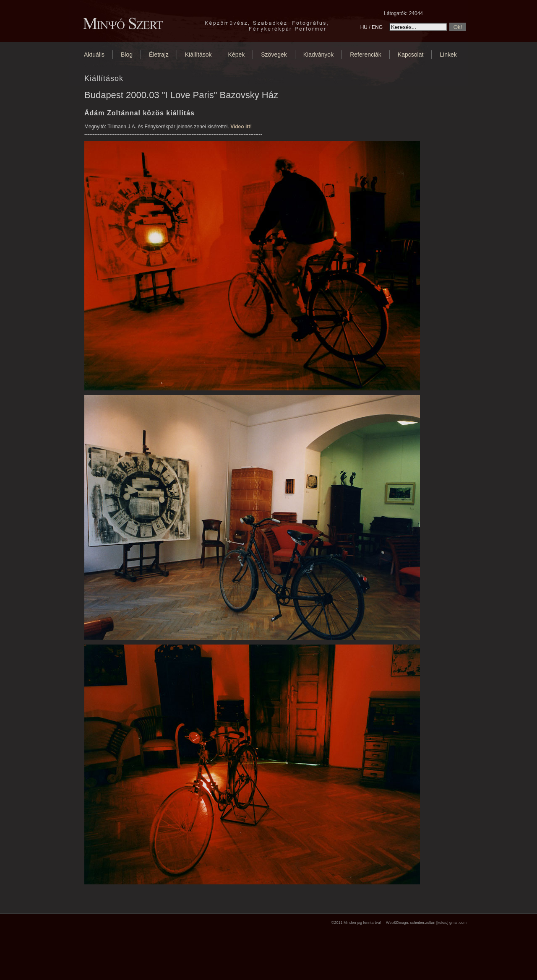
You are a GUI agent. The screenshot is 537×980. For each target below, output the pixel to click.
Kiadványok (318, 55)
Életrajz (159, 55)
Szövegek (274, 55)
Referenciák (366, 55)
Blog (127, 55)
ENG (377, 27)
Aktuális (94, 55)
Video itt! (241, 127)
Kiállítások (198, 55)
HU (364, 27)
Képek (237, 55)
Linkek (448, 55)
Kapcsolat (411, 55)
